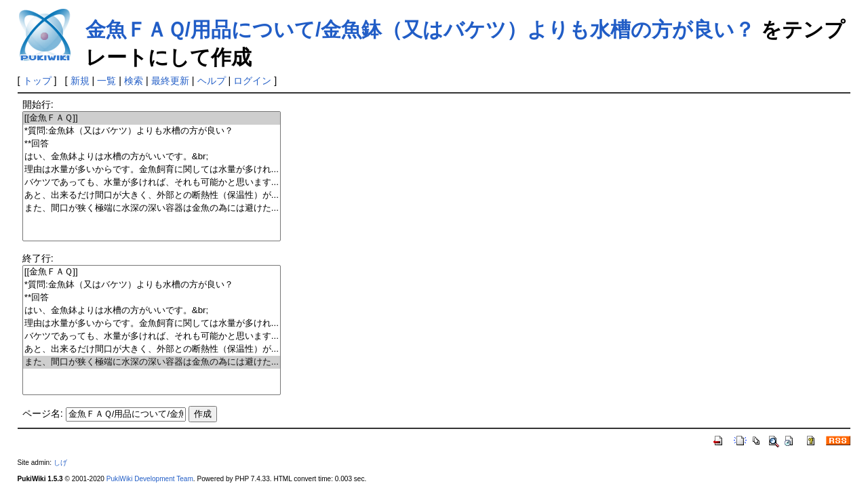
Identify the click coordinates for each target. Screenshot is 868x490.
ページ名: (43, 413)
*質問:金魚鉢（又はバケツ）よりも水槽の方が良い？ (152, 131)
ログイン (252, 81)
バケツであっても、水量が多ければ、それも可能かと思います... (152, 183)
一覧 (106, 81)
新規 (80, 81)
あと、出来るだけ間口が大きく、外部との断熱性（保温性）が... (152, 196)
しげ (60, 463)
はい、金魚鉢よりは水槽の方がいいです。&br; (152, 157)
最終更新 (170, 81)
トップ (37, 81)
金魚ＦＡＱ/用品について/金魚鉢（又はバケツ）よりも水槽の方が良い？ (420, 29)
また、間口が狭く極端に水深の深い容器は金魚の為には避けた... (152, 208)
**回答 (152, 144)
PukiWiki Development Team (150, 479)
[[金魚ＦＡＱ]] (152, 118)
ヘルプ (212, 81)
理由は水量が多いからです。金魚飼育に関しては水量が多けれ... (152, 170)
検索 (134, 81)
